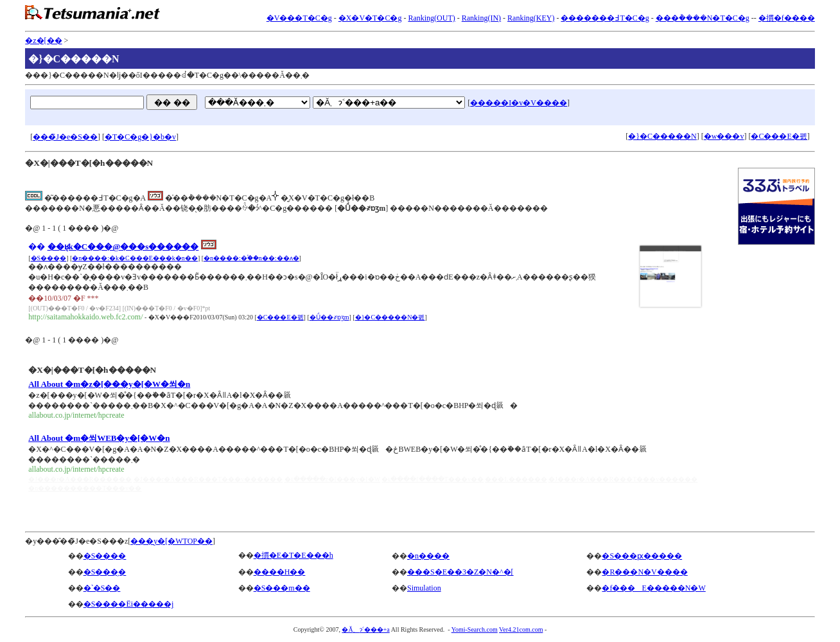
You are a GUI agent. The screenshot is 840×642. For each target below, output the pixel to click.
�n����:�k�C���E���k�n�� (135, 258)
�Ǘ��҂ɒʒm (329, 317)
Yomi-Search (468, 629)
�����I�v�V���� (519, 103)
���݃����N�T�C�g (703, 18)
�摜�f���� (787, 18)
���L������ (516, 479)
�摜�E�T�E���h (293, 555)
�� (37, 246)
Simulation (424, 588)
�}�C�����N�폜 (390, 317)
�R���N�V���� (644, 572)
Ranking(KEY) (531, 18)
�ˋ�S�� (102, 588)
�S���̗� (49, 258)
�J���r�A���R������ (80, 479)
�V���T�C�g (299, 18)
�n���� (428, 556)
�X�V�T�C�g (370, 18)
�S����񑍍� (105, 556)
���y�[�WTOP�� (171, 541)
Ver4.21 (509, 629)
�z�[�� (43, 40)
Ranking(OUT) (431, 18)
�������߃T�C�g (605, 18)
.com (491, 629)
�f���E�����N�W (653, 588)
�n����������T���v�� (85, 488)
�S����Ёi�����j (129, 604)
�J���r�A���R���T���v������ (208, 479)
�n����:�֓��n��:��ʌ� (251, 258)
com (524, 629)
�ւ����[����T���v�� (432, 479)
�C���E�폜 (779, 136)
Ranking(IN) (481, 18)
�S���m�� (282, 588)
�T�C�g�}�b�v (140, 137)
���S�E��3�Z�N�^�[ (460, 572)
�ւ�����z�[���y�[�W (332, 479)
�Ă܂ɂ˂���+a (365, 629)
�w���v (724, 136)
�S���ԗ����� (642, 556)
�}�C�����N (662, 136)
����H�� (280, 572)
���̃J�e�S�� (65, 137)
